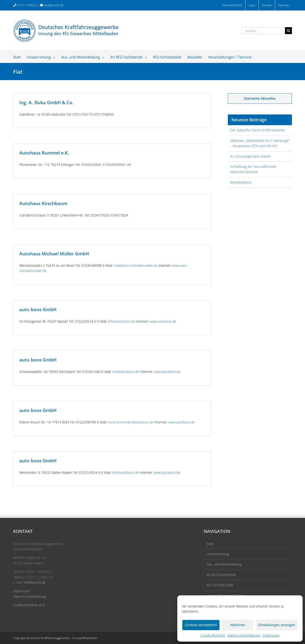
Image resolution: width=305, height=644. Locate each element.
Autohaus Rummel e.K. (44, 153)
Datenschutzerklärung (244, 635)
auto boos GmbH (38, 309)
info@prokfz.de (54, 5)
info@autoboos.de (121, 321)
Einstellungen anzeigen (277, 625)
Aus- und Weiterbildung (224, 564)
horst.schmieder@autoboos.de (131, 422)
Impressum (271, 635)
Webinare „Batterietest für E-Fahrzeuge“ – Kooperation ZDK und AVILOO (260, 143)
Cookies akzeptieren (201, 625)
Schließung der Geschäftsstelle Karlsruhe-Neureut (253, 169)
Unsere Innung (218, 554)
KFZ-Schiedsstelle (220, 585)
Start (210, 544)
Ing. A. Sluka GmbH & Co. (46, 103)
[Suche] (288, 31)
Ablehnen (238, 625)
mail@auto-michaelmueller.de (135, 265)
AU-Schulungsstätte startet (250, 156)
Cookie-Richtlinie (213, 635)
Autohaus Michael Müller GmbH (54, 254)
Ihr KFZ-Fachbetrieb (221, 575)
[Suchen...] (263, 31)
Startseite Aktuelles (260, 98)
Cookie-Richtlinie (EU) (29, 605)
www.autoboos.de (163, 321)
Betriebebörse (241, 182)
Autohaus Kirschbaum (43, 203)
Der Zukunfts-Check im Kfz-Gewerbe (257, 130)
